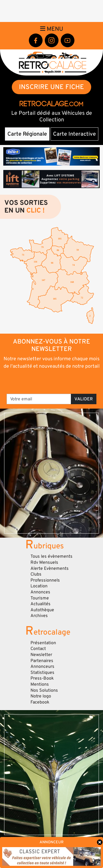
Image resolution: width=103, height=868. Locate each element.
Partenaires (42, 661)
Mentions (40, 684)
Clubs (36, 574)
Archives (39, 616)
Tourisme (40, 598)
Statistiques (42, 672)
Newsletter (41, 655)
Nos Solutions (44, 690)
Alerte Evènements (50, 568)
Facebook (40, 702)
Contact (38, 649)
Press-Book (42, 678)
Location (39, 586)
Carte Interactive (74, 134)
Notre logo (41, 696)
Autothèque (42, 610)
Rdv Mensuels (44, 562)
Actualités (41, 604)
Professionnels (45, 580)
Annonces (40, 592)
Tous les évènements (51, 556)
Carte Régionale (27, 134)
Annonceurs (42, 666)
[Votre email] (39, 399)
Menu (52, 29)
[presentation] (52, 381)
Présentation (43, 643)
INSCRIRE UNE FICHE (51, 87)
